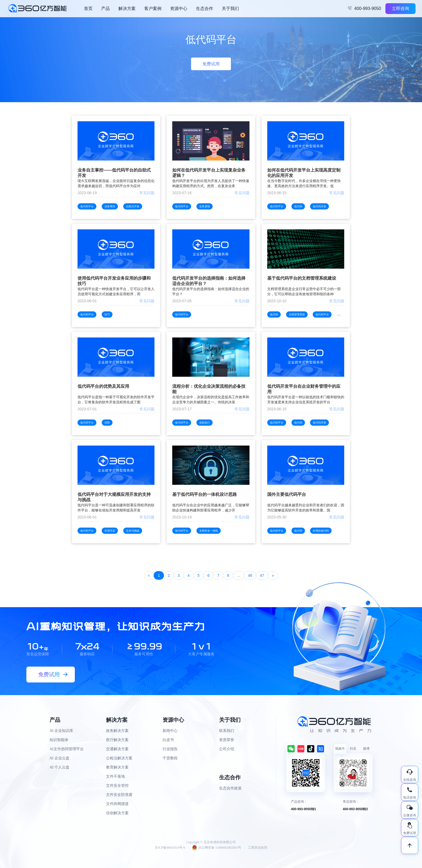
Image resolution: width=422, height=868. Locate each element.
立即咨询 (400, 8)
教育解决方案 (117, 767)
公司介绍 (227, 749)
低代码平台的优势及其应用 (103, 386)
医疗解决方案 (117, 740)
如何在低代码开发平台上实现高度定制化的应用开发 (304, 173)
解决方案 (127, 8)
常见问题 (147, 193)
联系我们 (227, 731)
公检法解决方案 (119, 758)
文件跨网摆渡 (117, 804)
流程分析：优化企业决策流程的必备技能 (209, 389)
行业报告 (170, 749)
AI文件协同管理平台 (67, 749)
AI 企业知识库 (61, 731)
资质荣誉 (227, 740)
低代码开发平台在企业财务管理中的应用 (304, 389)
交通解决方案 (117, 749)
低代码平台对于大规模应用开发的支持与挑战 (114, 497)
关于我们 (230, 8)
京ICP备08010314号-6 (170, 848)
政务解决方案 (117, 731)
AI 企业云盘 (59, 758)
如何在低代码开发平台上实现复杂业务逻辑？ (209, 173)
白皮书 (168, 740)
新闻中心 (170, 731)
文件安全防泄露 (119, 795)
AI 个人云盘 (59, 767)
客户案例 (153, 8)
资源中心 (179, 8)
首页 (88, 8)
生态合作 (205, 8)
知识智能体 (59, 740)
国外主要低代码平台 (287, 494)
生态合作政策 (230, 788)
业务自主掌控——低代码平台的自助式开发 (114, 173)
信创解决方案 (117, 813)
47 (262, 575)
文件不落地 (115, 776)
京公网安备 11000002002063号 (217, 848)
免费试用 (211, 64)
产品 (105, 8)
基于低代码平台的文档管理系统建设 (302, 278)
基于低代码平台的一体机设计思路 (205, 494)
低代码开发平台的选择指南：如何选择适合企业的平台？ (209, 281)
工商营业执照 (258, 848)
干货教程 (170, 758)
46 (250, 575)
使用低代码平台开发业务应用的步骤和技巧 (114, 281)
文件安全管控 (117, 786)
